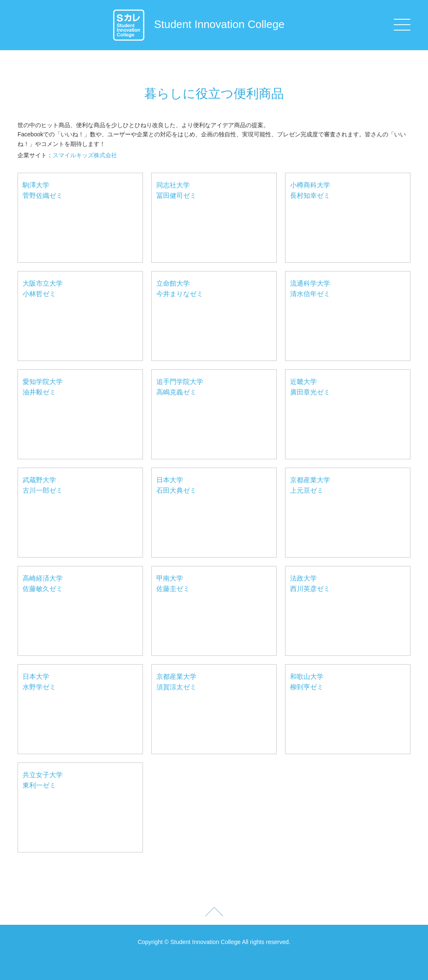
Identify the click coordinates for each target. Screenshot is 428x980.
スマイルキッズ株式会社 (85, 155)
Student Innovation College (198, 24)
